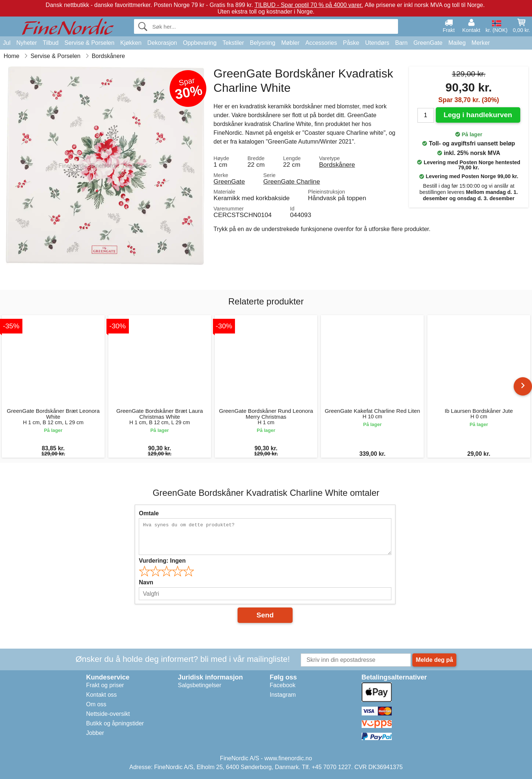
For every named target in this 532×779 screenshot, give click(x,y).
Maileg (457, 43)
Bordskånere (337, 165)
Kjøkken (131, 43)
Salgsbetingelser (200, 685)
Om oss (96, 704)
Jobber (95, 733)
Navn (146, 582)
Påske (351, 43)
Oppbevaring (200, 43)
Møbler (290, 43)
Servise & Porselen (89, 43)
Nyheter (26, 43)
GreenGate (428, 43)
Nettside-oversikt (108, 714)
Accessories (321, 43)
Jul (7, 43)
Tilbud (50, 43)
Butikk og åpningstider (115, 723)
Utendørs (377, 43)
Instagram (283, 695)
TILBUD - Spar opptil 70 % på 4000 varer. (309, 5)
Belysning (263, 43)
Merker (481, 43)
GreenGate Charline (292, 181)
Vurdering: (162, 561)
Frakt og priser (105, 685)
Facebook (283, 685)
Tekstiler (233, 43)
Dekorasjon (162, 43)
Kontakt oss (102, 695)
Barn (401, 43)
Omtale (149, 513)
